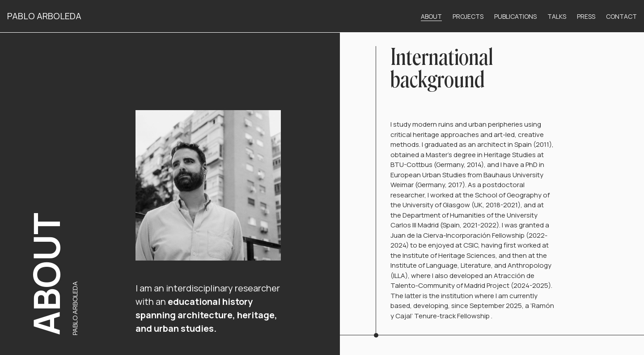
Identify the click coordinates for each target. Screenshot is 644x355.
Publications (515, 16)
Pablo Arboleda (44, 16)
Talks (557, 16)
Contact (621, 16)
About (431, 16)
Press (586, 16)
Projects (468, 16)
